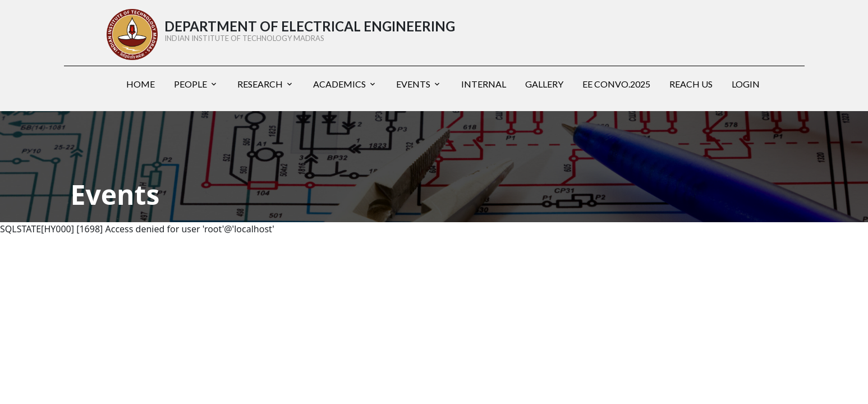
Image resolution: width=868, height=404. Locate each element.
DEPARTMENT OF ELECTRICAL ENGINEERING (367, 31)
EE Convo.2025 (616, 84)
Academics (339, 84)
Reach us (691, 84)
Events (413, 84)
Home (141, 84)
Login (746, 84)
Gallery (544, 84)
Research (260, 84)
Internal (484, 84)
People (190, 84)
